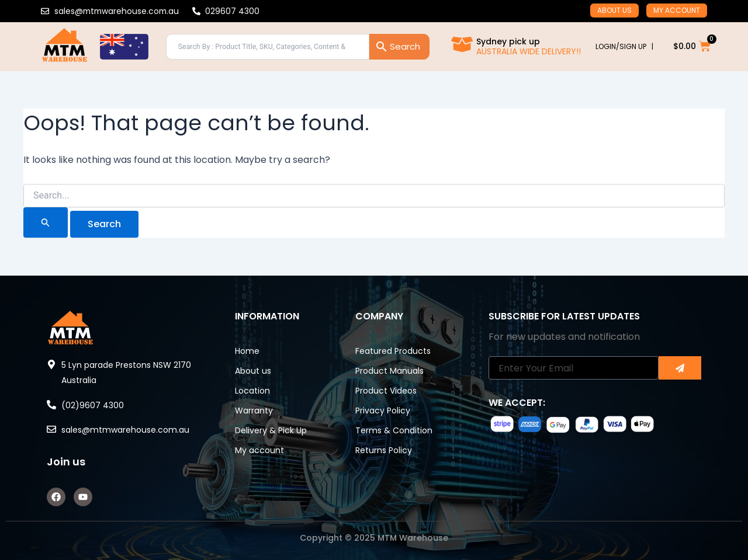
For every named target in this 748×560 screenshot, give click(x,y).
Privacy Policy (383, 411)
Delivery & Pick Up (271, 430)
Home (247, 351)
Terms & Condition (394, 430)
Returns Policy (384, 450)
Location (252, 391)
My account (677, 10)
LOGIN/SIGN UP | (624, 46)
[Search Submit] (46, 222)
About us (614, 10)
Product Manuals (389, 371)
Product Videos (386, 391)
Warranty (254, 411)
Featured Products (393, 351)
